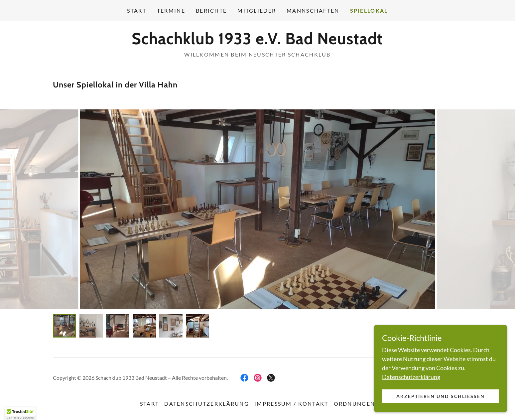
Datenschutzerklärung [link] (207, 404)
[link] (257, 42)
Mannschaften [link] (313, 10)
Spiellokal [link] (369, 10)
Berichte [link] (211, 10)
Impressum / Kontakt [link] (291, 404)
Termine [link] (171, 10)
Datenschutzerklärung (411, 377)
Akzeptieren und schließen (440, 396)
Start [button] (149, 404)
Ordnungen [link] (355, 404)
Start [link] (136, 10)
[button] (20, 414)
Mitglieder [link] (257, 10)
